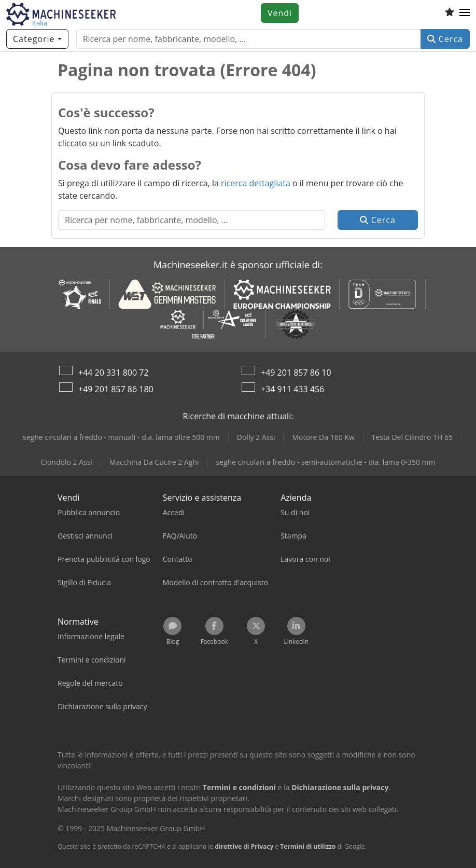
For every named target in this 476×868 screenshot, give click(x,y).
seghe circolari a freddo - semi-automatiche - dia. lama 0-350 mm (325, 462)
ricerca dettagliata (256, 183)
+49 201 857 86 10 (296, 373)
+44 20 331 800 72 (114, 373)
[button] (465, 13)
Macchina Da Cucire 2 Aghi (154, 462)
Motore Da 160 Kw (323, 437)
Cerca (445, 39)
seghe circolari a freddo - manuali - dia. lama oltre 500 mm (121, 437)
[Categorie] (37, 39)
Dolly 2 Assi (256, 437)
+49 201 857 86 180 (116, 389)
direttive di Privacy (244, 846)
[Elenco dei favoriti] (450, 13)
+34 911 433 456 (292, 389)
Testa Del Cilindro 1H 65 (412, 437)
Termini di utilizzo (308, 846)
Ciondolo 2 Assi (67, 462)
